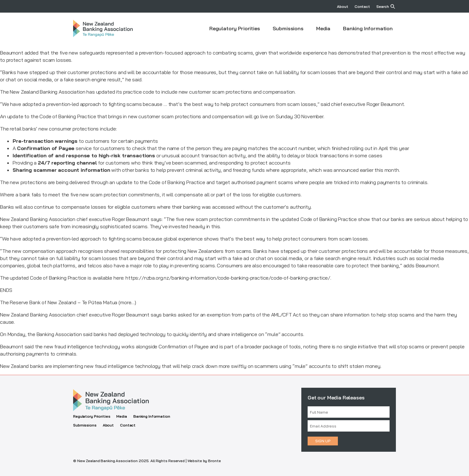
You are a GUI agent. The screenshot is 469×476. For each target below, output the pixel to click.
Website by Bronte (204, 461)
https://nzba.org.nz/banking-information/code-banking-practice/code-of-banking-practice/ (228, 278)
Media (323, 28)
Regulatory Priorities (235, 28)
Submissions (288, 28)
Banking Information (368, 28)
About (342, 6)
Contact (362, 6)
